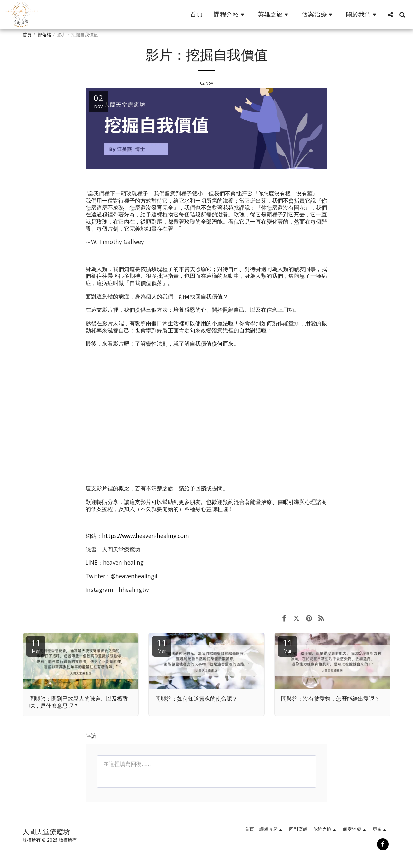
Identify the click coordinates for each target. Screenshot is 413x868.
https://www (118, 536)
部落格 (45, 34)
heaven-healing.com (162, 536)
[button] (230, 15)
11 (36, 645)
